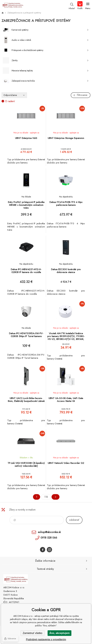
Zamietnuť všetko (32, 633)
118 (46, 497)
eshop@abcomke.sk (49, 532)
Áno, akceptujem (59, 633)
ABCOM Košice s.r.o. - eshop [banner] (12, 6)
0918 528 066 (49, 538)
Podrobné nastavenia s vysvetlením (46, 639)
